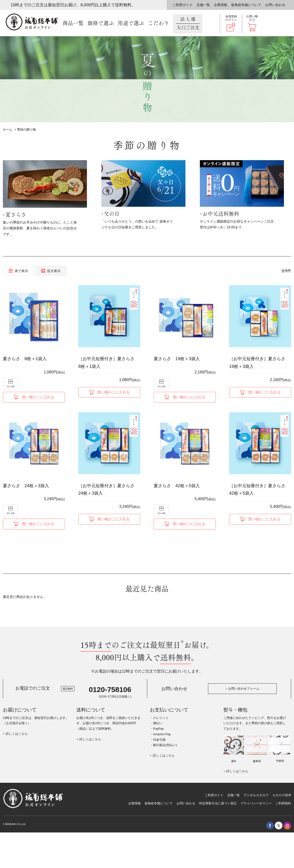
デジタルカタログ (256, 795)
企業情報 (220, 5)
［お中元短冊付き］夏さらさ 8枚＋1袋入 (109, 363)
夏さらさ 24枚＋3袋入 (26, 486)
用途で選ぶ (131, 23)
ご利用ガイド (183, 5)
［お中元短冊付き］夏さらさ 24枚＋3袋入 (109, 490)
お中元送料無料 (221, 214)
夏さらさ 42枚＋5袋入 (177, 486)
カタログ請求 (282, 795)
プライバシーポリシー (256, 803)
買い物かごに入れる (38, 397)
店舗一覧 (203, 5)
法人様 (188, 24)
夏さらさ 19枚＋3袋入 (177, 359)
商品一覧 (73, 23)
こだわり (159, 23)
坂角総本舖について (246, 5)
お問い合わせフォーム (244, 689)
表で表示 (21, 271)
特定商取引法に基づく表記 (218, 803)
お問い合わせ (275, 5)
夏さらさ (16, 215)
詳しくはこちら (17, 734)
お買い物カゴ (252, 18)
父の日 (112, 214)
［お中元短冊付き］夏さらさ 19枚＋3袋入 (259, 363)
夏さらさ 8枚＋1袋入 (25, 359)
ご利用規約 (283, 803)
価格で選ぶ (101, 23)
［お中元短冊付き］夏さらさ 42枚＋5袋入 (259, 490)
